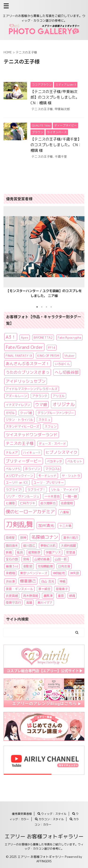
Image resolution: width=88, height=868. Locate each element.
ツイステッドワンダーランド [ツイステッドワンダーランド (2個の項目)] (32, 435)
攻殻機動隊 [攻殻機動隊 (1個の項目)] (45, 566)
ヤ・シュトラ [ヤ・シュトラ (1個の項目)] (71, 476)
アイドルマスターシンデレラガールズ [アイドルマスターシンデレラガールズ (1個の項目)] (32, 389)
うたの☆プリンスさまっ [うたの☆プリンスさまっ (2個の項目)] (28, 372)
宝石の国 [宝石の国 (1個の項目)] (12, 559)
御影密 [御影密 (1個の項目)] (28, 566)
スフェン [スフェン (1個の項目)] (50, 426)
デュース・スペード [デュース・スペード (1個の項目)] (52, 444)
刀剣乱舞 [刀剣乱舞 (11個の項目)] (19, 524)
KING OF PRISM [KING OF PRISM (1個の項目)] (48, 356)
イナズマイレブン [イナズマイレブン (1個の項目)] (18, 405)
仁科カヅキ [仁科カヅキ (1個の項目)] (28, 503)
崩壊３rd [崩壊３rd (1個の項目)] (12, 566)
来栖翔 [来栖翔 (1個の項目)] (10, 573)
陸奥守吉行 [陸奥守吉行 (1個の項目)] (13, 603)
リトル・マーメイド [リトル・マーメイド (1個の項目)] (64, 490)
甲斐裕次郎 (62, 109)
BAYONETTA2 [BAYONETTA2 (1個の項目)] (43, 338)
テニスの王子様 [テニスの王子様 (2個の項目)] (20, 443)
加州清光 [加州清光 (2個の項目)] (46, 525)
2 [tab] (42, 307)
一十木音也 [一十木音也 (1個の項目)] (52, 496)
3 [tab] (46, 307)
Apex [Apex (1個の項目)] (25, 338)
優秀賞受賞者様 (22, 814)
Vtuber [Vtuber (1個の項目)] (69, 356)
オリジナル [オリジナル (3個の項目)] (63, 404)
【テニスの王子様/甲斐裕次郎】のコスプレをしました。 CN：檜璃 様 (55, 97)
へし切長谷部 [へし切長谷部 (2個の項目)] (67, 372)
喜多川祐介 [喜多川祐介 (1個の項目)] (71, 538)
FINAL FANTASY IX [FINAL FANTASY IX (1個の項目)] (19, 356)
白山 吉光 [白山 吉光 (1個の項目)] (48, 581)
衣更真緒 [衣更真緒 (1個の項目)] (12, 596)
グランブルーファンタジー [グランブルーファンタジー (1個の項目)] (56, 413)
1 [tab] (37, 307)
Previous (8, 258)
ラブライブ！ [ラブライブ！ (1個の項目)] (36, 490)
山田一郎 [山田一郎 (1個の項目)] (61, 559)
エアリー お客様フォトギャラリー (44, 836)
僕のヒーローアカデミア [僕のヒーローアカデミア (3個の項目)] (30, 512)
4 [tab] (51, 307)
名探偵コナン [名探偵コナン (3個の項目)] (45, 537)
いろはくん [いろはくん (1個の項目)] (62, 364)
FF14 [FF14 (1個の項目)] (52, 348)
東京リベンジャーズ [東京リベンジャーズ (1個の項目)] (34, 573)
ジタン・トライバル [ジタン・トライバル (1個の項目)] (19, 420)
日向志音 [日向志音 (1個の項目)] (64, 566)
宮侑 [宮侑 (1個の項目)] (26, 559)
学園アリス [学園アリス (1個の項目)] (53, 552)
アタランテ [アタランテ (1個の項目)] (40, 396)
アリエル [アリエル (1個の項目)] (59, 396)
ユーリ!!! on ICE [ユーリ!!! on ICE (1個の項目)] (17, 482)
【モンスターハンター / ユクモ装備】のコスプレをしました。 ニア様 (44, 293)
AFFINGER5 (44, 861)
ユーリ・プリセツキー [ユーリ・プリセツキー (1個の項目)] (49, 482)
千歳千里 (61, 157)
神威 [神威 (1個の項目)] (62, 581)
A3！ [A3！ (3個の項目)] (11, 337)
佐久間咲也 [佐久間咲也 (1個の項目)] (48, 503)
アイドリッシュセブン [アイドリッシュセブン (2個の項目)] (26, 381)
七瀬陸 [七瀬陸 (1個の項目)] (10, 503)
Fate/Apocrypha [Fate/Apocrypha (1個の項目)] (69, 338)
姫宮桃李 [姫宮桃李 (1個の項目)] (34, 552)
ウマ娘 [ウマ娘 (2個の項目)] (41, 404)
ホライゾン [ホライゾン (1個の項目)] (33, 469)
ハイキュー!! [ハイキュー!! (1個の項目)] (32, 453)
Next (80, 258)
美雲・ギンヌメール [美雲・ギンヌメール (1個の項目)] (19, 589)
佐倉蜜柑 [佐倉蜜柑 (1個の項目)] (67, 503)
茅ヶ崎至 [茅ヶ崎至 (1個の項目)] (44, 589)
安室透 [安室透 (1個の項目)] (71, 552)
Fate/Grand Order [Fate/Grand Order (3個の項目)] (24, 347)
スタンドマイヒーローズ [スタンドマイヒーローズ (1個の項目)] (22, 426)
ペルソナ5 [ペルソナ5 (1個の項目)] (13, 469)
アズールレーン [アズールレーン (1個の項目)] (16, 396)
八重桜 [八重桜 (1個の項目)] (64, 512)
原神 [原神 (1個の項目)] (23, 538)
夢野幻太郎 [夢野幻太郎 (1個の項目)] (48, 546)
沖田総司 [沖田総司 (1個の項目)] (59, 573)
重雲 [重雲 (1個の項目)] (61, 596)
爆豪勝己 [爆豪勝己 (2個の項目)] (28, 581)
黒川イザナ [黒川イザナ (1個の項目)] (45, 603)
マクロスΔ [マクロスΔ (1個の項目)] (52, 469)
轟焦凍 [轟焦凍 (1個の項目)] (48, 596)
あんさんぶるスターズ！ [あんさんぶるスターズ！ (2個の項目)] (28, 364)
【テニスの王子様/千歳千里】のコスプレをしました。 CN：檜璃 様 (56, 145)
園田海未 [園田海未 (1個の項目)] (12, 546)
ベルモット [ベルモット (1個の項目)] (75, 461)
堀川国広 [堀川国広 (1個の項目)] (29, 546)
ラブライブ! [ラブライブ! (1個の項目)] (14, 490)
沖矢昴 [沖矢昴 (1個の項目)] (75, 573)
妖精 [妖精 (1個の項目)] (9, 552)
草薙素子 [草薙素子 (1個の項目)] (62, 589)
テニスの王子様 (42, 109)
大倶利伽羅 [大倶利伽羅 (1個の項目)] (68, 546)
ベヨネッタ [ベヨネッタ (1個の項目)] (54, 461)
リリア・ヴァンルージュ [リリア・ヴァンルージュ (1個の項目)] (22, 496)
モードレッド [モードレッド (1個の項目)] (47, 476)
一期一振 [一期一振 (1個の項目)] (71, 496)
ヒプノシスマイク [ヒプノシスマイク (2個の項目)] (61, 452)
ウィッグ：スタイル (52, 814)
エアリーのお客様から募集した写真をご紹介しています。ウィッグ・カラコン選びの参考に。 (44, 846)
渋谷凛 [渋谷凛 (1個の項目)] (10, 581)
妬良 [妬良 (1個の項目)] (20, 552)
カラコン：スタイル (49, 819)
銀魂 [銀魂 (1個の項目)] (72, 596)
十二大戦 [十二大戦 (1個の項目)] (65, 526)
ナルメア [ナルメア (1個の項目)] (12, 453)
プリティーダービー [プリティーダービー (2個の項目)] (24, 461)
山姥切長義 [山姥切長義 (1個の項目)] (42, 559)
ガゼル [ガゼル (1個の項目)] (10, 413)
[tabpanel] (44, 254)
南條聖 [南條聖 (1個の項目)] (10, 538)
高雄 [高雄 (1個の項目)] (29, 603)
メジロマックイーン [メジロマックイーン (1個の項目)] (19, 476)
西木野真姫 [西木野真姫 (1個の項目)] (31, 596)
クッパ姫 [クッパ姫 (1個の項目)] (26, 413)
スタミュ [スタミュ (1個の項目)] (44, 420)
